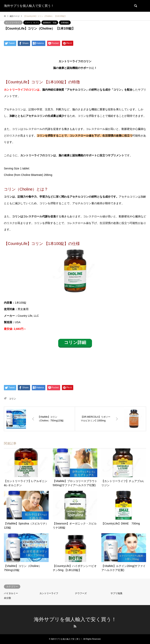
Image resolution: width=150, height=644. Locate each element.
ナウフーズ (81, 593)
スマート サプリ (32, 23)
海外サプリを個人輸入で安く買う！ (75, 619)
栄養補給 (65, 23)
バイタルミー (11, 593)
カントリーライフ (13, 23)
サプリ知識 (116, 593)
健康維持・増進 (50, 23)
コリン (12, 399)
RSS (75, 626)
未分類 (7, 598)
